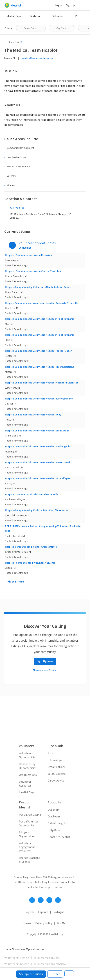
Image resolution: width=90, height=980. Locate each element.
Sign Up (71, 5)
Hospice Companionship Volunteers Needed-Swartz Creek (38, 463)
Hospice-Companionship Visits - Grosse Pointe (31, 547)
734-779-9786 (17, 208)
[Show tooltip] (23, 42)
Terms (27, 923)
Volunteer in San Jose (47, 958)
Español (43, 912)
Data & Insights (57, 823)
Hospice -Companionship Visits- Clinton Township (33, 271)
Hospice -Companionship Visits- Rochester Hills (32, 494)
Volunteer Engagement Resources (27, 847)
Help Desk (54, 830)
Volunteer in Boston (17, 964)
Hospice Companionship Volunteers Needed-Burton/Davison (39, 399)
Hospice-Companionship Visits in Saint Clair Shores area (37, 510)
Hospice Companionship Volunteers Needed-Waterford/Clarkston (42, 383)
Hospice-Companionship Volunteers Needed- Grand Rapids (38, 287)
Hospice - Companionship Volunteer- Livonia (30, 563)
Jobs (51, 753)
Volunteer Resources (25, 784)
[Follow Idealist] (32, 900)
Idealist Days (14, 16)
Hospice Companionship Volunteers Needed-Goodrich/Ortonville (42, 303)
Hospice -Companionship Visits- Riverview (29, 255)
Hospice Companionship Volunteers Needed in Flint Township (40, 319)
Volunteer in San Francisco (50, 964)
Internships (55, 760)
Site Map (62, 923)
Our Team (54, 817)
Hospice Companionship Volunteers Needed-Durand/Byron (38, 479)
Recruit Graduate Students (29, 860)
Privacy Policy (44, 923)
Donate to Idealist (59, 837)
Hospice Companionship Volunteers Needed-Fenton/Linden (39, 351)
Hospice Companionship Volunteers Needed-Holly (33, 415)
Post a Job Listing (30, 815)
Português (59, 912)
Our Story (54, 810)
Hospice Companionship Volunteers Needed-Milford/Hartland (40, 367)
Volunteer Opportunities (28, 755)
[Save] (55, 974)
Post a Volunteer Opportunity (29, 824)
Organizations (28, 775)
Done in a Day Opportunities (28, 766)
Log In (58, 5)
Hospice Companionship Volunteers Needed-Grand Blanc (37, 431)
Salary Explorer (57, 774)
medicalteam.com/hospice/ (37, 58)
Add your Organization (27, 834)
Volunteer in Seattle (17, 958)
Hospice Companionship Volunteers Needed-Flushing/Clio (38, 447)
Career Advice (56, 781)
